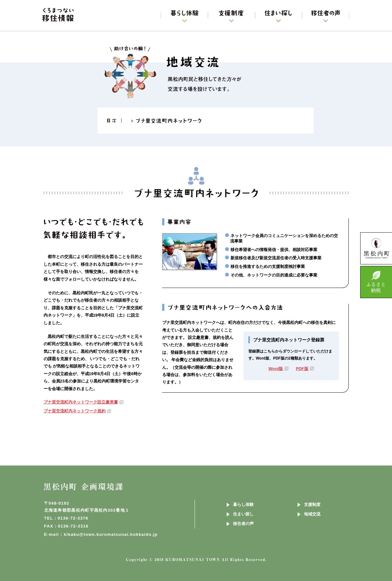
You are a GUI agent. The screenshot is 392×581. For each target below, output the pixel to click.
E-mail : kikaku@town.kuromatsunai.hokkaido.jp (101, 534)
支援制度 (312, 504)
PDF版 (302, 369)
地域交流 (312, 514)
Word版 (276, 369)
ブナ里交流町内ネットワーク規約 (75, 411)
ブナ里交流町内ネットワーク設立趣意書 (81, 402)
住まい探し (243, 514)
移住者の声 (243, 524)
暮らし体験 (243, 504)
